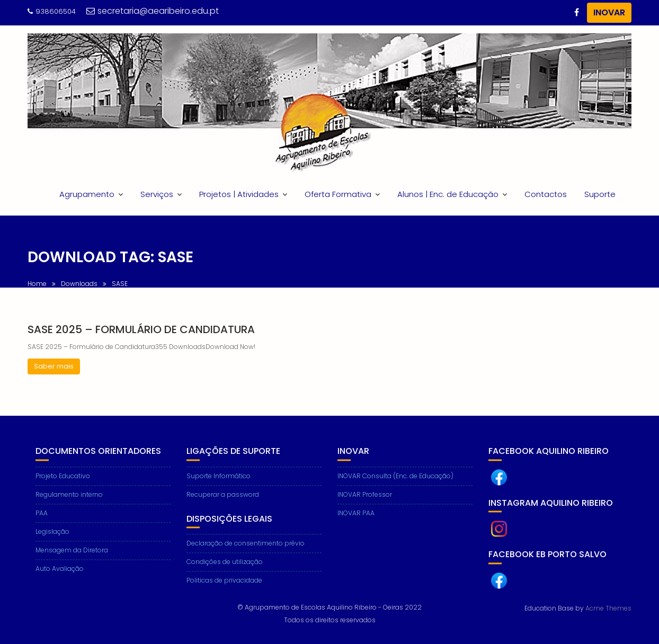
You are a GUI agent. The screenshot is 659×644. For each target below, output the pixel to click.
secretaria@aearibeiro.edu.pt (153, 11)
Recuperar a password (223, 504)
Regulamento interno (69, 504)
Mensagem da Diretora (72, 560)
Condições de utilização (225, 572)
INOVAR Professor (365, 504)
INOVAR (609, 12)
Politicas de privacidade (224, 590)
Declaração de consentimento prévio (246, 553)
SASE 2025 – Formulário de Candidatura (141, 329)
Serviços (157, 194)
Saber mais (54, 366)
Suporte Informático (219, 485)
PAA (42, 522)
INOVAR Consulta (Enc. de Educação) (395, 485)
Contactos (546, 194)
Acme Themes (608, 607)
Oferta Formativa (338, 194)
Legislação (52, 541)
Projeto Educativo (63, 485)
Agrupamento (87, 194)
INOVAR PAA (356, 522)
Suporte (600, 194)
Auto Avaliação (60, 578)
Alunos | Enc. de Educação (448, 194)
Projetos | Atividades (239, 194)
